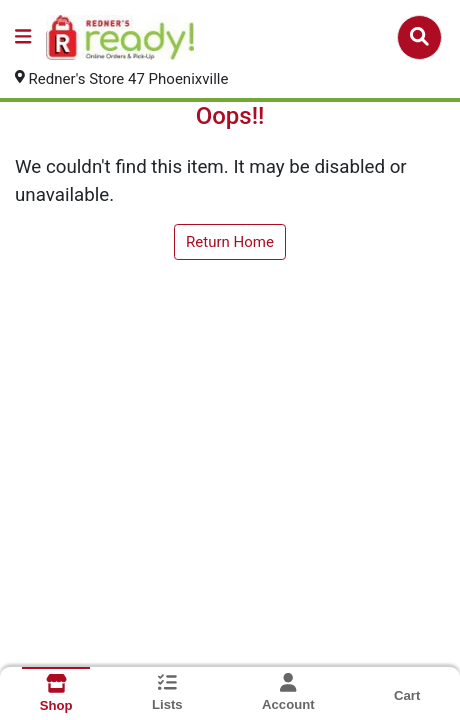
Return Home (230, 242)
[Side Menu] (23, 37)
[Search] (419, 37)
